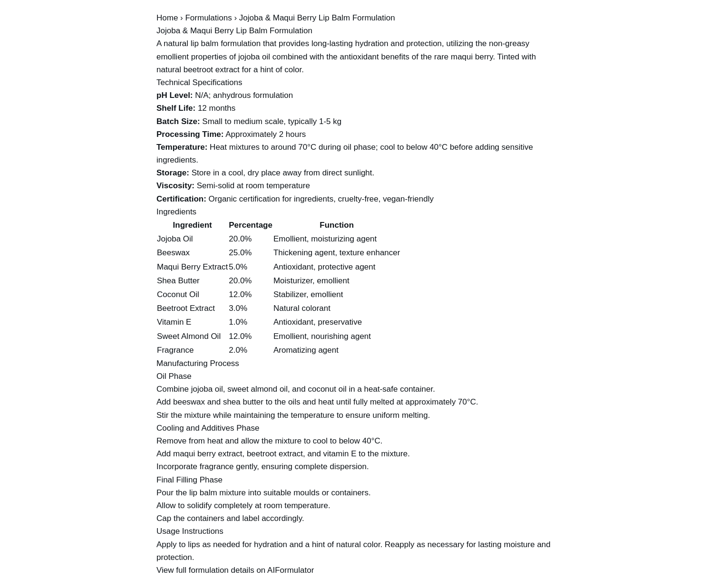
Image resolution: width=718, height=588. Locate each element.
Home (167, 18)
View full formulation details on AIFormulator (235, 570)
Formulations (208, 18)
